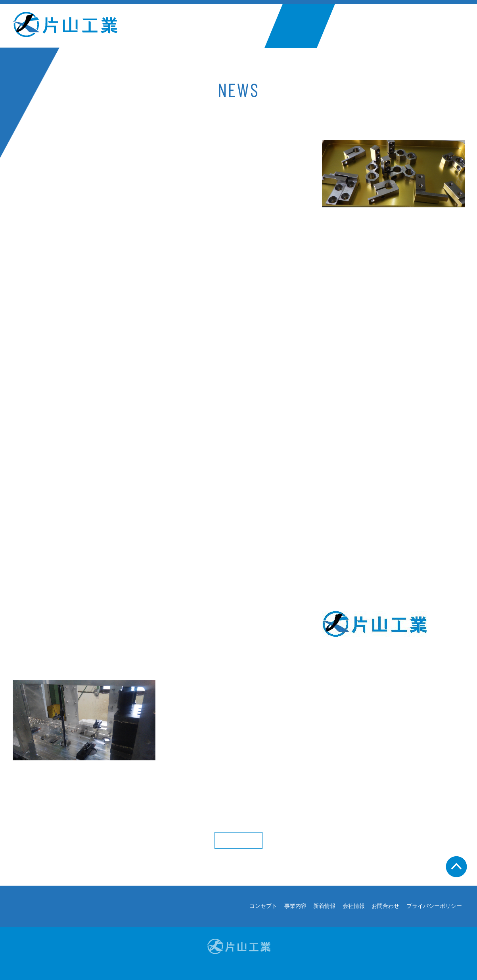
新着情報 (300, 26)
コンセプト (189, 26)
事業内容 (246, 26)
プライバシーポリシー (434, 906)
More (238, 840)
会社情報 (353, 26)
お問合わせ (411, 26)
